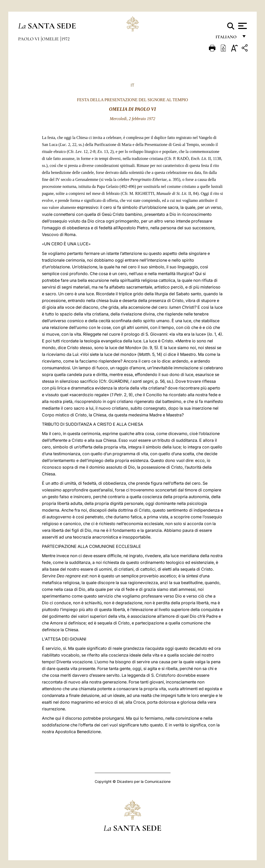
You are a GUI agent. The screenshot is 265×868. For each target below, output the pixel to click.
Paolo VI (29, 39)
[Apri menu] (242, 26)
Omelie (51, 39)
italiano (227, 38)
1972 (65, 39)
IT (132, 85)
